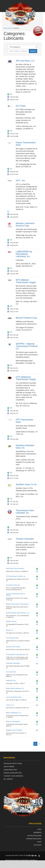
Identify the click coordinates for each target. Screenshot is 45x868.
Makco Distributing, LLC (14, 713)
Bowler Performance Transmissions (17, 604)
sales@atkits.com (12, 95)
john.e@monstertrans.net (37, 725)
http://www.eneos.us (37, 622)
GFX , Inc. (21, 181)
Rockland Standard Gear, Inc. (25, 447)
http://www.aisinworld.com (37, 569)
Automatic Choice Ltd (13, 585)
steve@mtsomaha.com (12, 306)
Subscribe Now (10, 770)
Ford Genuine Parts (12, 638)
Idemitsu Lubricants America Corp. (25, 224)
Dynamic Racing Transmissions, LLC (18, 613)
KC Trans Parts (11, 672)
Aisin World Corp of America (15, 569)
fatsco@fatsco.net (12, 169)
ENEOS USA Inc (11, 621)
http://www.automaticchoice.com (37, 586)
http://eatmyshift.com (37, 722)
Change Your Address (13, 776)
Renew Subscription (13, 773)
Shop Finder (9, 767)
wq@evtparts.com (12, 131)
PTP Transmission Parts (24, 421)
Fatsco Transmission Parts (26, 144)
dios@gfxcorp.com (9, 212)
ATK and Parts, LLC (25, 61)
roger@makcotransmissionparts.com (37, 716)
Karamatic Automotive (13, 663)
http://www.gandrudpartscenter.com (37, 647)
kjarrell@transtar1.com (12, 558)
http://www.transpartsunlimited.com (9, 527)
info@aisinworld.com (37, 572)
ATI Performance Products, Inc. (16, 576)
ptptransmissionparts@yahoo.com (12, 437)
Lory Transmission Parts (14, 697)
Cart (39, 842)
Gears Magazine (34, 836)
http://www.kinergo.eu (37, 681)
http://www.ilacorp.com (9, 240)
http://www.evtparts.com (9, 131)
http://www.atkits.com (9, 95)
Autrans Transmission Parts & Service (15, 595)
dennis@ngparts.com (37, 731)
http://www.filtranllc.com (37, 631)
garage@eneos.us (37, 625)
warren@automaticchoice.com (37, 588)
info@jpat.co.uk (37, 658)
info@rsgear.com (12, 473)
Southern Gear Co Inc (26, 484)
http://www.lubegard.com (9, 269)
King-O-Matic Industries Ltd (15, 688)
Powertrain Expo (34, 839)
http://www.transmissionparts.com (37, 698)
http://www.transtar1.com (9, 558)
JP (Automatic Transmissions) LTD (17, 655)
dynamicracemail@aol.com (37, 616)
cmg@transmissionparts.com (37, 700)
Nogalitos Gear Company (14, 730)
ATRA (39, 829)
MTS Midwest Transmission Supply (26, 281)
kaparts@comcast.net (37, 664)
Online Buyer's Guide (13, 763)
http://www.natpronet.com (9, 366)
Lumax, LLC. (10, 705)
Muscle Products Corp (26, 318)
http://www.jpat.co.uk (37, 655)
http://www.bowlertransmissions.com (37, 605)
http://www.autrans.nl (37, 594)
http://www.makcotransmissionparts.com (37, 713)
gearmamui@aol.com (12, 499)
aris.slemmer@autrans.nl (37, 597)
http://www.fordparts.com (37, 639)
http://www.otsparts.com (9, 408)
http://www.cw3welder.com (37, 577)
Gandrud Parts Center (13, 647)
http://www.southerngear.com (9, 499)
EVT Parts (21, 106)
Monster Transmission (13, 721)
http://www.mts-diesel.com (9, 306)
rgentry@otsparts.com (12, 408)
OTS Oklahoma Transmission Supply (26, 378)
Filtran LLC (10, 630)
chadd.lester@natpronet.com (12, 366)
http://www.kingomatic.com (37, 689)
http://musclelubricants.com (9, 332)
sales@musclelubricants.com (12, 332)
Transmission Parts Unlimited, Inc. (25, 512)
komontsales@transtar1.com (37, 692)
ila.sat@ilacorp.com (12, 240)
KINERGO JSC (11, 681)
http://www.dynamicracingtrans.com (37, 613)
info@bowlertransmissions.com (37, 607)
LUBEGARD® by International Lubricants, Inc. (24, 254)
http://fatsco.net (9, 169)
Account (38, 845)
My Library (8, 779)
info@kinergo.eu (37, 684)
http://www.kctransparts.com (37, 673)
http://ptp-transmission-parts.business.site (9, 437)
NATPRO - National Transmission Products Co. (27, 346)
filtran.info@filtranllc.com (37, 633)
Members (37, 832)
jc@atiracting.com (37, 580)
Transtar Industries (25, 539)
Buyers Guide (8, 28)
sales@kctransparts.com (37, 675)
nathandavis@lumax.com (37, 706)
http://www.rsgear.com (9, 473)
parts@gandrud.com (37, 650)
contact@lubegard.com (12, 269)
